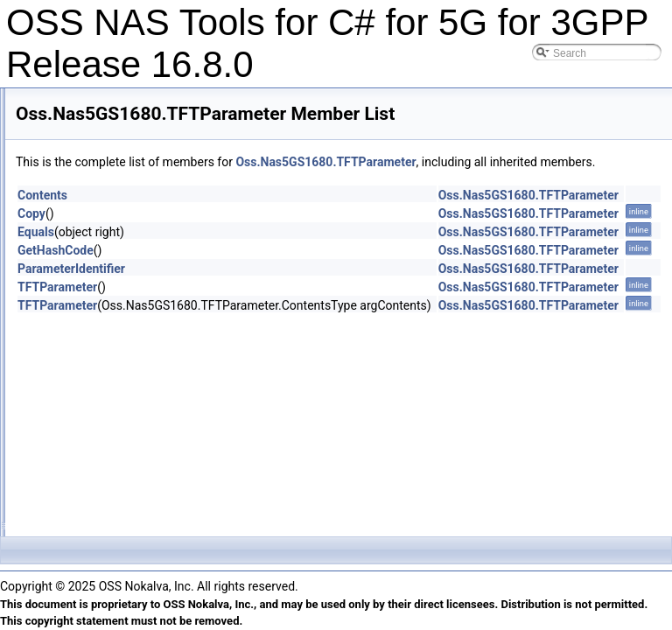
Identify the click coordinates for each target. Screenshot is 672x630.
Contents (261, 214)
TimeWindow (88, 379)
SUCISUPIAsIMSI (99, 109)
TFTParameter (92, 321)
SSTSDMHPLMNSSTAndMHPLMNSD (147, 90)
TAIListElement (93, 148)
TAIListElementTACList (111, 167)
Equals (255, 251)
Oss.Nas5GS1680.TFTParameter (544, 162)
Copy (250, 233)
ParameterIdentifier (290, 288)
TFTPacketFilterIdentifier (115, 283)
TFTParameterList (100, 360)
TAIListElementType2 (107, 225)
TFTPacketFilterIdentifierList (123, 302)
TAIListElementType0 (107, 186)
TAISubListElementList (111, 263)
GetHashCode (274, 269)
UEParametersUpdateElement (128, 494)
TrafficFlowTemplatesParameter (132, 456)
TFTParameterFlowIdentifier (123, 340)
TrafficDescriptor (96, 398)
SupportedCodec (97, 129)
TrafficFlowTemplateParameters (132, 437)
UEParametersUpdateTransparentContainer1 (163, 533)
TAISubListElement (102, 244)
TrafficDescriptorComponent (123, 417)
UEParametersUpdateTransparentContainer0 (163, 514)
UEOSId (77, 475)
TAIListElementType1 (107, 206)
